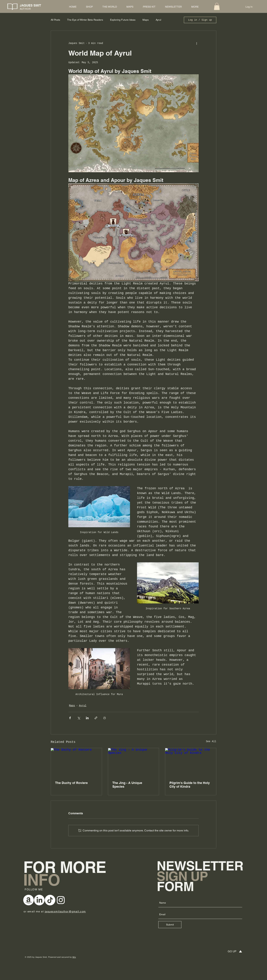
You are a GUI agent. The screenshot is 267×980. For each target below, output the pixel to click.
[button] (217, 6)
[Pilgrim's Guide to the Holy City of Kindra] (191, 762)
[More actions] (197, 43)
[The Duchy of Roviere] (76, 762)
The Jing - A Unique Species (127, 785)
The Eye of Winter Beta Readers (85, 20)
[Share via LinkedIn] (87, 718)
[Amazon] (29, 900)
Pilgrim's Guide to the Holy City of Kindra (190, 785)
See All (211, 741)
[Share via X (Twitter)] (79, 718)
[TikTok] (50, 900)
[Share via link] (96, 718)
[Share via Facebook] (70, 718)
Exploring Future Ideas (123, 20)
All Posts (55, 20)
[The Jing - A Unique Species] (134, 762)
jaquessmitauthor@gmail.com (65, 911)
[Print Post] (105, 718)
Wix (74, 957)
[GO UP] (232, 951)
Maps (146, 20)
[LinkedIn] (39, 900)
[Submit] (170, 925)
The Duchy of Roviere (71, 783)
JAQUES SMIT (30, 5)
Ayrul (158, 20)
